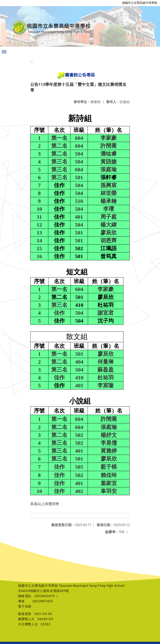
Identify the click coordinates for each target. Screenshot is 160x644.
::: (32, 61)
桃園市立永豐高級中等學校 (140, 3)
